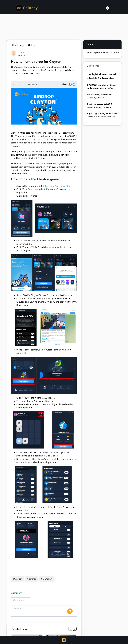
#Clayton (17, 579)
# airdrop (32, 579)
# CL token (47, 579)
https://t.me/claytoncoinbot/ (57, 186)
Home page (18, 45)
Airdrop (31, 45)
